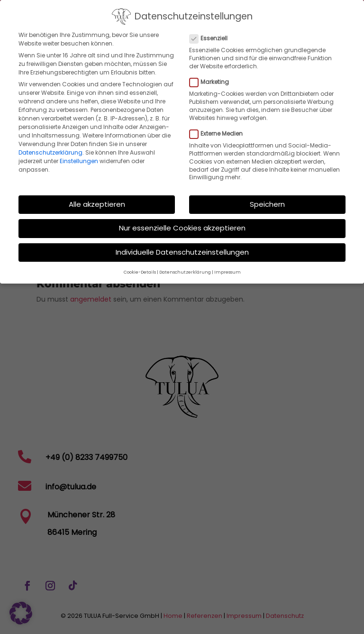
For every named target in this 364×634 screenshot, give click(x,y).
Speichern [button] (267, 200)
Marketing (213, 78)
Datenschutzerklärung (50, 149)
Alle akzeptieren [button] (97, 200)
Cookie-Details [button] (140, 268)
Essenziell (212, 35)
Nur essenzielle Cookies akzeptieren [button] (182, 225)
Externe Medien (220, 130)
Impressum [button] (227, 268)
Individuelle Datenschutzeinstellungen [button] (182, 248)
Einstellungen (79, 157)
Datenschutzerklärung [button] (185, 268)
